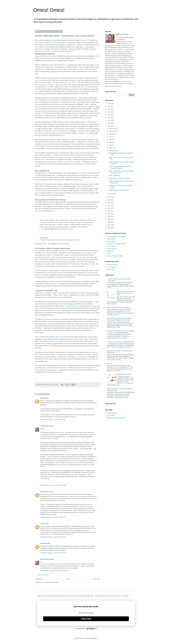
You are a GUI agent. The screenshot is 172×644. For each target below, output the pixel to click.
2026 (109, 104)
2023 (109, 112)
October (112, 134)
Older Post (96, 579)
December (113, 128)
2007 (109, 225)
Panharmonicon (112, 413)
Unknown (43, 543)
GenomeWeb (111, 241)
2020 (109, 120)
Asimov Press (111, 246)
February (112, 151)
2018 (109, 126)
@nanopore (83, 220)
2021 (109, 118)
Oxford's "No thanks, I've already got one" (121, 342)
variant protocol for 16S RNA (76, 306)
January (112, 194)
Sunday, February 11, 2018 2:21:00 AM (53, 420)
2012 (109, 211)
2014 (109, 206)
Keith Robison (45, 426)
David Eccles (45, 492)
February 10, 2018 (66, 229)
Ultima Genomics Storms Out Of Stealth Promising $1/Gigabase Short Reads (120, 319)
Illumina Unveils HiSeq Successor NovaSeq (121, 331)
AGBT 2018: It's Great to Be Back (119, 178)
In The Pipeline (112, 249)
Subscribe (86, 619)
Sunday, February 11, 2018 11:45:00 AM (53, 485)
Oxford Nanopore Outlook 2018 (119, 190)
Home (68, 579)
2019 (109, 123)
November (113, 131)
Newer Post (39, 579)
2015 (109, 203)
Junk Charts (111, 416)
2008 (109, 222)
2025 (109, 106)
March (111, 148)
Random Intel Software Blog (116, 418)
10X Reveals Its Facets (124, 374)
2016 (109, 200)
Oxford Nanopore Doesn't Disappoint (119, 307)
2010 (109, 217)
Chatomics (110, 251)
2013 (109, 208)
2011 (109, 214)
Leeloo (43, 524)
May (111, 142)
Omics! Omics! (49, 10)
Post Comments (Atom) (51, 582)
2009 (109, 219)
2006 (109, 228)
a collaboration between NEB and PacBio (53, 337)
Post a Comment (43, 575)
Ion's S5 (109, 363)
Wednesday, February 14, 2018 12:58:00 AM (54, 571)
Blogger (95, 638)
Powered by (86, 629)
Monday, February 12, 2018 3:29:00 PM (53, 537)
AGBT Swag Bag (114, 176)
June (111, 139)
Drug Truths (111, 269)
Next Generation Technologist (116, 236)
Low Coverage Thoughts (115, 256)
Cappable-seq (40, 319)
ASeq (109, 254)
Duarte (43, 398)
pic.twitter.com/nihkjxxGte (79, 227)
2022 (109, 115)
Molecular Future (112, 265)
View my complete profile (113, 86)
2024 (109, 109)
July (111, 137)
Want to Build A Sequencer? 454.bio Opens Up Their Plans (126, 293)
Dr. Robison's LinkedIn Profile (116, 244)
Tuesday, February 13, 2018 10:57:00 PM (53, 553)
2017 (109, 197)
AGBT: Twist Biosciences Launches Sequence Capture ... (120, 167)
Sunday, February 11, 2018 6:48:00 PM (53, 517)
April (111, 145)
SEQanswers (111, 239)
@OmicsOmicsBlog (47, 220)
